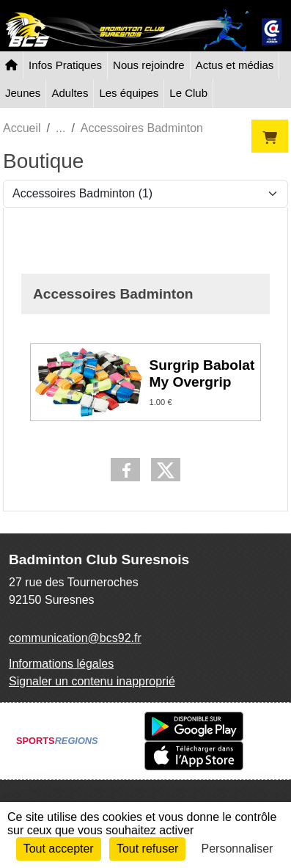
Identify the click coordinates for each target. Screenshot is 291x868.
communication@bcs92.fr (75, 638)
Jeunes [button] (23, 93)
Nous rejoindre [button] (149, 65)
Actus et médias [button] (235, 65)
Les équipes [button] (129, 93)
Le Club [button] (188, 93)
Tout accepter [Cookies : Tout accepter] (59, 849)
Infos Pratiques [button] (65, 65)
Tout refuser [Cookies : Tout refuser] (147, 849)
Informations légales (61, 664)
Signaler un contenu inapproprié (92, 681)
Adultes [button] (70, 93)
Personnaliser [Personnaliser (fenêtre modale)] (237, 849)
